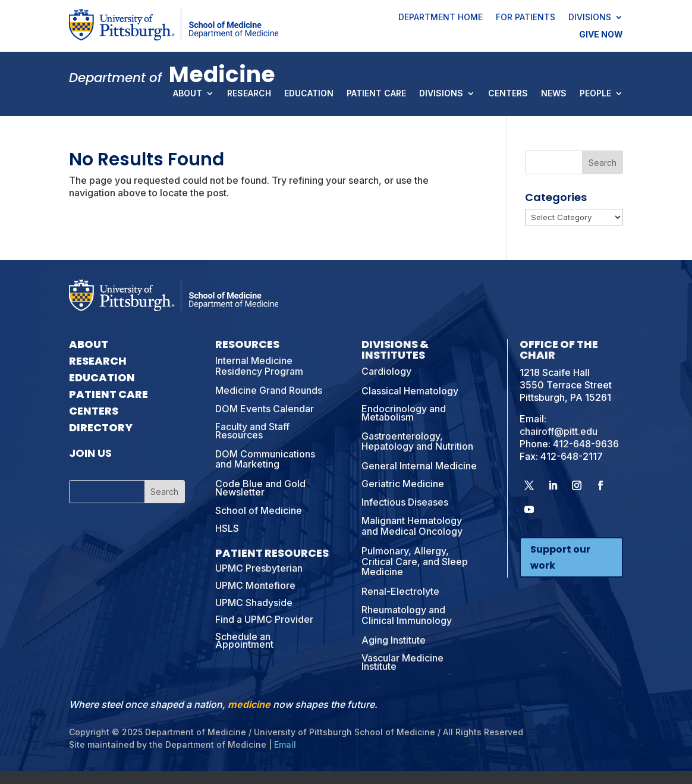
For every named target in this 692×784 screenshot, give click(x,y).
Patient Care (376, 94)
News (554, 94)
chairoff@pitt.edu (559, 431)
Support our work (560, 557)
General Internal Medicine (419, 466)
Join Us (90, 453)
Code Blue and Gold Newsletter (260, 488)
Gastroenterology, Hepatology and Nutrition (417, 441)
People (595, 94)
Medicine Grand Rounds (269, 390)
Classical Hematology (410, 391)
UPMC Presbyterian (259, 568)
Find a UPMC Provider (264, 619)
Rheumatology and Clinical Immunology (407, 615)
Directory (101, 427)
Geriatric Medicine (403, 484)
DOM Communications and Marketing (265, 459)
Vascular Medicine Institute (402, 662)
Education (309, 94)
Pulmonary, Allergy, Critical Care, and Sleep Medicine (415, 561)
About (188, 94)
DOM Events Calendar (265, 409)
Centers (508, 94)
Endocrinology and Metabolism (404, 413)
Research (249, 94)
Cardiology (386, 371)
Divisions (590, 18)
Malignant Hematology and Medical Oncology (412, 526)
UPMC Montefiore (255, 585)
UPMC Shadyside (254, 603)
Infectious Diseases (405, 502)
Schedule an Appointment (244, 640)
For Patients (526, 18)
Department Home (441, 18)
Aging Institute (394, 640)
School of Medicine (259, 510)
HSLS (227, 528)
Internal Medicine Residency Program (259, 366)
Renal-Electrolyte (400, 591)
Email (285, 744)
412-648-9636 (586, 444)
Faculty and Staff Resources (252, 431)
